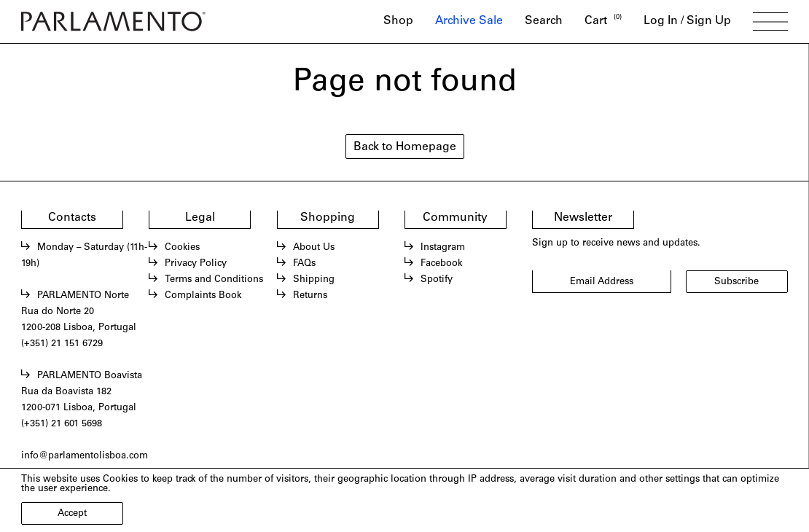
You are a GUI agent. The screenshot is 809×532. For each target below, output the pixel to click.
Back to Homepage (405, 148)
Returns (310, 296)
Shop (398, 21)
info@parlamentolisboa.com (85, 457)
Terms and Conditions (214, 280)
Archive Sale (469, 21)
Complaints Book (203, 296)
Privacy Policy (196, 264)
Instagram (443, 248)
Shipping (314, 280)
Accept (72, 514)
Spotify (437, 280)
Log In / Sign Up (687, 21)
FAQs (304, 264)
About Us (314, 248)
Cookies (182, 248)
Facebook (441, 264)
